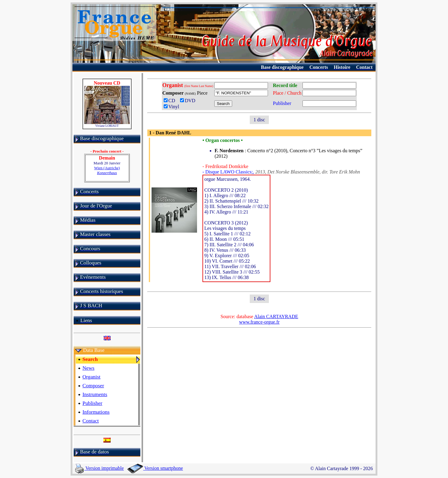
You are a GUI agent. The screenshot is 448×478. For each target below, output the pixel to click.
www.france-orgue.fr (259, 322)
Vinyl (171, 107)
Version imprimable (99, 468)
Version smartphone (155, 468)
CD (171, 101)
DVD (189, 101)
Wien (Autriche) (107, 170)
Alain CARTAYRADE (276, 316)
